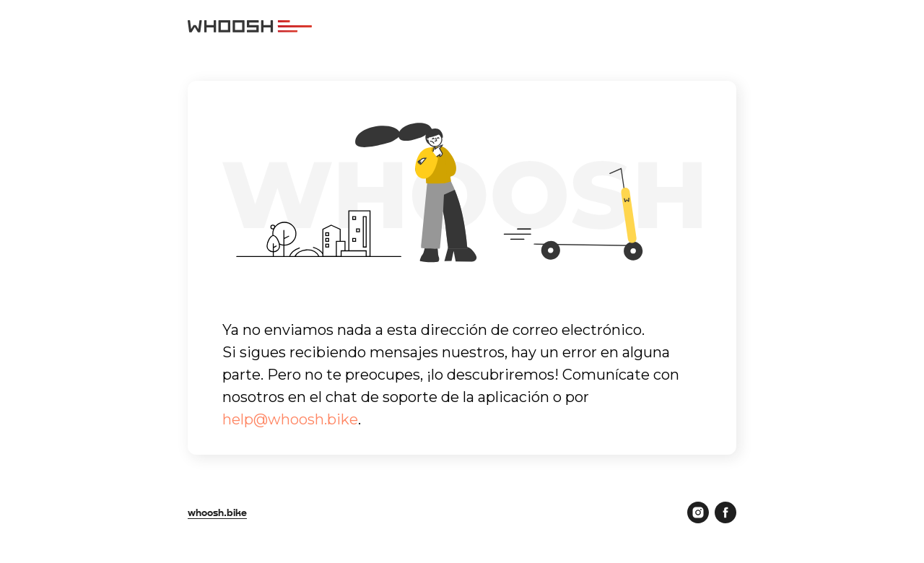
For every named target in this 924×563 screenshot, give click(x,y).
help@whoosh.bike (290, 419)
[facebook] (725, 512)
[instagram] (698, 512)
